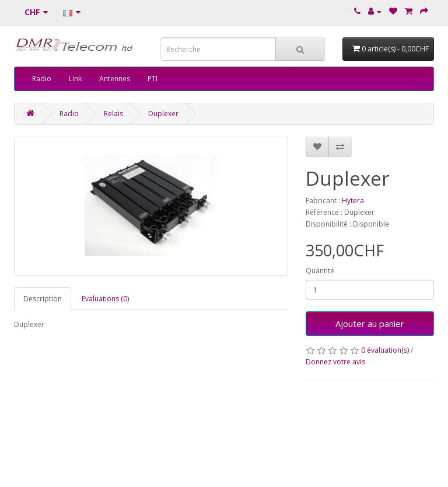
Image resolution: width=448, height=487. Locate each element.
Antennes (115, 79)
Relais (113, 114)
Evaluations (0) (105, 299)
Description (43, 299)
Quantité (320, 271)
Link (75, 79)
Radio (42, 79)
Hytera (353, 201)
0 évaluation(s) (385, 350)
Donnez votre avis (335, 362)
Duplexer (163, 114)
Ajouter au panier (370, 323)
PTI (153, 79)
